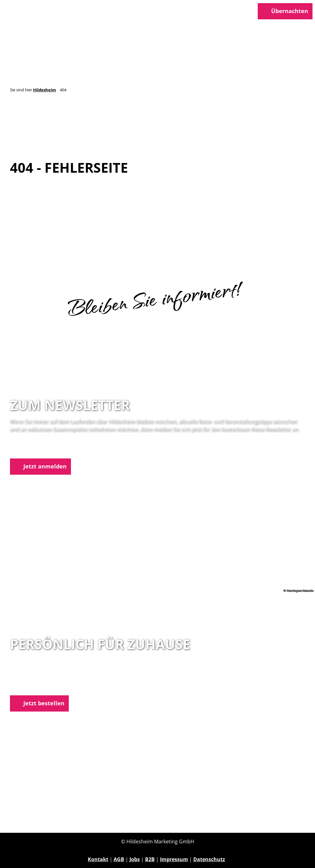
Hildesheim (45, 90)
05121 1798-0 (36, 678)
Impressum (174, 859)
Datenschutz (209, 859)
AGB (119, 859)
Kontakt (98, 859)
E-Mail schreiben (30, 686)
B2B (150, 859)
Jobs (135, 859)
